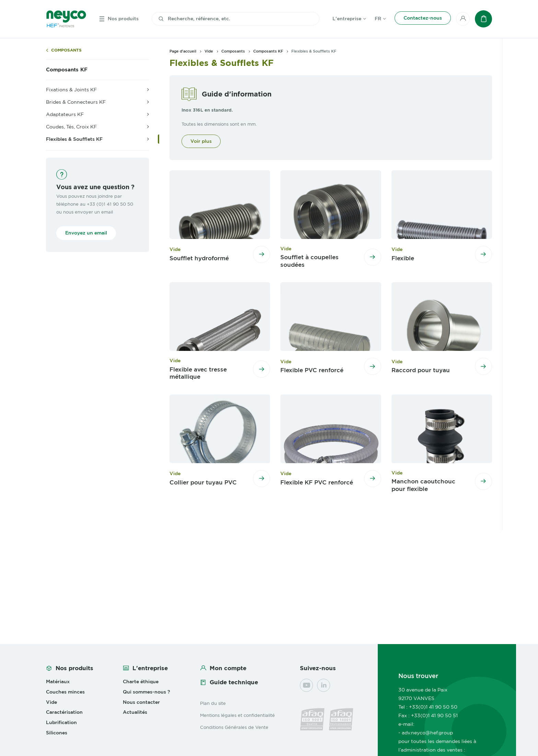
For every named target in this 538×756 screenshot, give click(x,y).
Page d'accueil (183, 51)
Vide (209, 51)
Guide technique (234, 682)
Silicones (57, 733)
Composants (66, 50)
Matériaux (58, 681)
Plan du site (213, 703)
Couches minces (65, 692)
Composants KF (67, 70)
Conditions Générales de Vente (234, 727)
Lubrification (61, 722)
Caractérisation (64, 712)
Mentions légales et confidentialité (237, 715)
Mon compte (228, 668)
